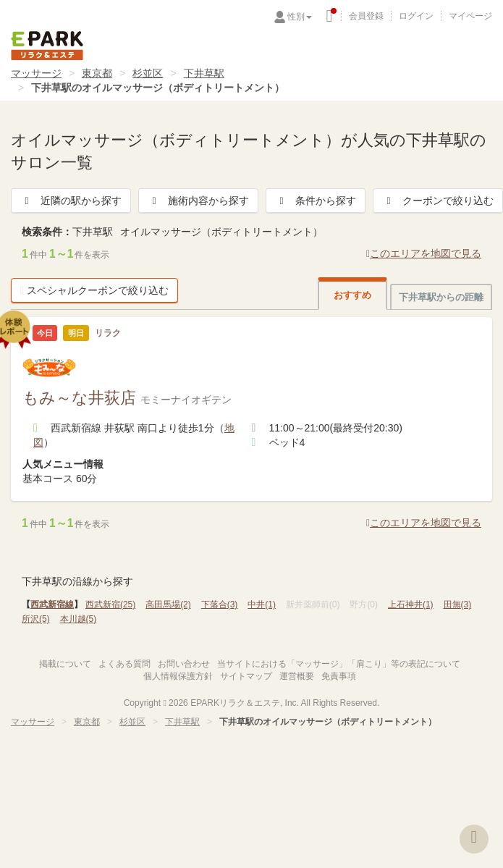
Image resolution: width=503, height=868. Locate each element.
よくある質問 (124, 664)
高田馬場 (168, 604)
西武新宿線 (52, 604)
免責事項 (339, 676)
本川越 (79, 619)
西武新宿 (110, 604)
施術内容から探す (198, 201)
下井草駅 (204, 73)
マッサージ (36, 73)
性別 (300, 17)
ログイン (416, 16)
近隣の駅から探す (71, 201)
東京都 (97, 73)
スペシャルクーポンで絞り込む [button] (94, 290)
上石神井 (411, 604)
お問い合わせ (184, 664)
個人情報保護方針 (178, 676)
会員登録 (366, 16)
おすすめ (352, 295)
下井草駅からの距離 (441, 297)
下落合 (220, 604)
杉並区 (148, 73)
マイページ (470, 16)
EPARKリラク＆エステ (47, 46)
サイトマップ (246, 676)
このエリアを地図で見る (424, 253)
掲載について (65, 664)
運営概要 (297, 676)
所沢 (36, 619)
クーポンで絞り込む (438, 201)
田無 (458, 604)
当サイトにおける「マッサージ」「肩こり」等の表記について (339, 664)
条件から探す (316, 201)
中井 (262, 604)
